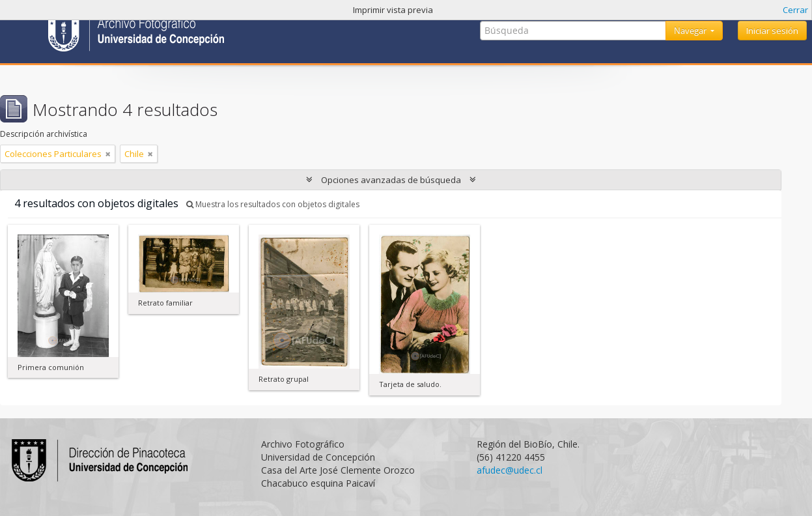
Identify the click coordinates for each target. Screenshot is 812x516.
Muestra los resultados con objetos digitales (273, 204)
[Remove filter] (108, 154)
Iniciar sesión (772, 31)
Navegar (691, 31)
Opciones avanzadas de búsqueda (391, 180)
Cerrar (795, 10)
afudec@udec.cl (510, 470)
